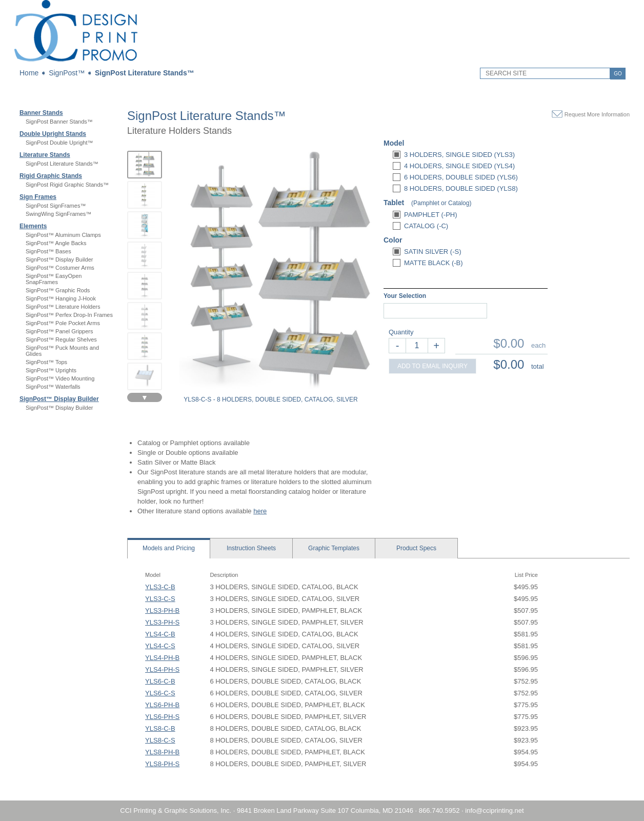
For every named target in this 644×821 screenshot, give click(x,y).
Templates (334, 548)
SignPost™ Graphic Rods (58, 290)
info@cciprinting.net (494, 810)
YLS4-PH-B (162, 658)
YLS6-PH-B (162, 705)
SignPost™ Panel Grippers (59, 331)
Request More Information (597, 114)
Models (169, 548)
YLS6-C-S (160, 693)
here (260, 511)
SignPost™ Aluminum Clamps (63, 235)
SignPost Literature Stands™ (145, 73)
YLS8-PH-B (162, 752)
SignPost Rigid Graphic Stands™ (67, 185)
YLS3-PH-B (162, 610)
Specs (416, 548)
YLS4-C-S (160, 646)
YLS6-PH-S (162, 717)
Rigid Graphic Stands (51, 176)
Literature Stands (45, 155)
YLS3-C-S (160, 599)
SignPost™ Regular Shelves (61, 339)
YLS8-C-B (160, 728)
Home (29, 73)
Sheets (251, 548)
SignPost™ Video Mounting (60, 378)
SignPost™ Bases (48, 251)
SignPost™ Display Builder (59, 259)
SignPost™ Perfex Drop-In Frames (69, 315)
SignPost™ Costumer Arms (60, 268)
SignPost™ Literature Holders (63, 307)
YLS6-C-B (160, 681)
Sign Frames (38, 197)
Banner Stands (41, 113)
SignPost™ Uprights (51, 370)
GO (618, 74)
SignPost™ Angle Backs (56, 243)
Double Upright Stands (53, 134)
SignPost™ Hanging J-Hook (61, 298)
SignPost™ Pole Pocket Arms (63, 323)
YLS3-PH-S (162, 622)
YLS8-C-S (160, 740)
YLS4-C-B (160, 634)
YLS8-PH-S (162, 764)
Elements (33, 226)
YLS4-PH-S (162, 669)
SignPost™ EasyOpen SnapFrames (54, 279)
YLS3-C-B (160, 587)
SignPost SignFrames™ (56, 206)
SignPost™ (67, 73)
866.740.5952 (439, 810)
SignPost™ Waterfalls (53, 387)
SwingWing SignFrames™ (58, 214)
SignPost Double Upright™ (59, 143)
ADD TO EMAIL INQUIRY (432, 366)
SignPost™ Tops (46, 362)
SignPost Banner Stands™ (59, 122)
